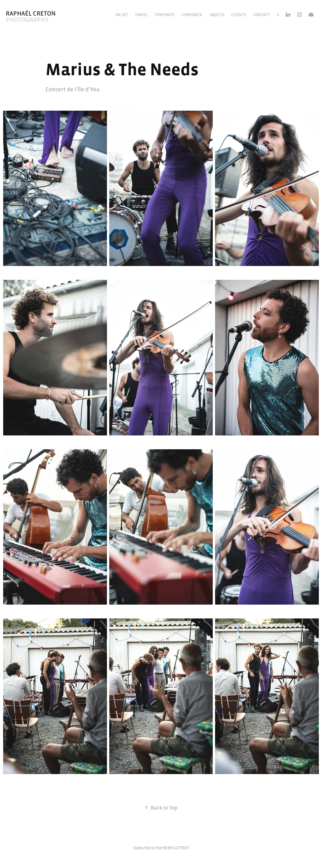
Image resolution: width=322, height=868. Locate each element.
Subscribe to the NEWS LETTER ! (161, 848)
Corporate (192, 15)
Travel (142, 15)
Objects (217, 15)
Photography (27, 20)
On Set (122, 15)
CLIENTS (239, 15)
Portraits (165, 15)
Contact (261, 15)
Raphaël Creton (31, 13)
